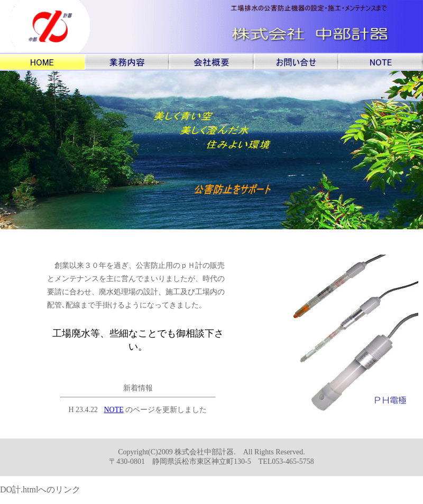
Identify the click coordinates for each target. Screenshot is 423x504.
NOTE (113, 410)
